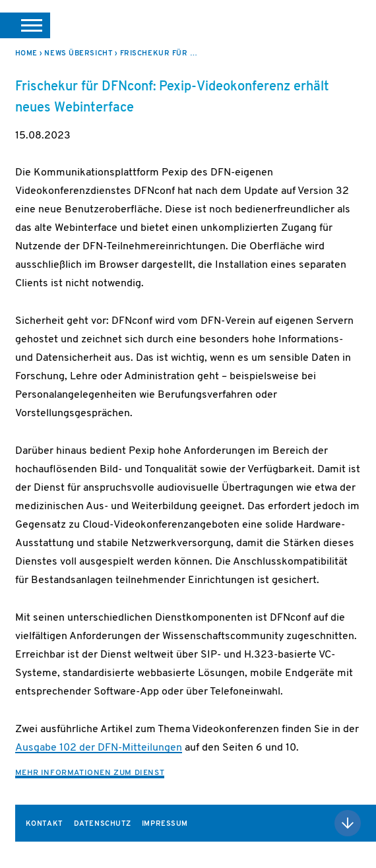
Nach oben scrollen (348, 823)
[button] (25, 25)
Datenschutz (103, 824)
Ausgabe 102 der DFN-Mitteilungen (99, 748)
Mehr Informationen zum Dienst (90, 773)
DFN (345, 25)
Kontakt (45, 824)
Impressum (165, 824)
